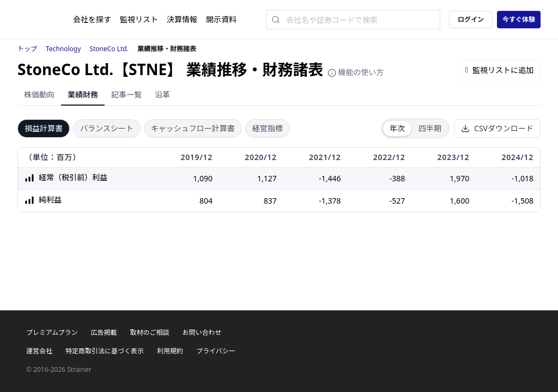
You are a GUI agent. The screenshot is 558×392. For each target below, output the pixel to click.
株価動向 (39, 94)
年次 (397, 128)
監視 (139, 19)
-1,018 (523, 178)
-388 (398, 178)
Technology (63, 49)
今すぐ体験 (519, 19)
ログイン (471, 19)
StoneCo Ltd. (109, 49)
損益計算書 (44, 128)
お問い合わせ (202, 332)
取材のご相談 (149, 332)
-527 (398, 201)
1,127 (267, 178)
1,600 (459, 201)
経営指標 (268, 128)
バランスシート (107, 128)
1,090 (203, 178)
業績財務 (83, 94)
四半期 (430, 128)
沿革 (162, 94)
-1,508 (523, 201)
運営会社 (39, 351)
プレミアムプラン (52, 332)
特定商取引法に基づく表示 (105, 351)
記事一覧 (126, 94)
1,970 (459, 178)
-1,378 (330, 201)
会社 (92, 19)
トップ (27, 49)
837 (270, 201)
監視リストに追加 (499, 70)
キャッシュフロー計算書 (193, 128)
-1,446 (330, 178)
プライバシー (216, 351)
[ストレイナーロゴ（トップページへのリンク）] (45, 20)
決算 (182, 19)
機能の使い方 (356, 72)
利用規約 (170, 351)
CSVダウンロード (497, 128)
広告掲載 (104, 332)
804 (206, 201)
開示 (221, 19)
